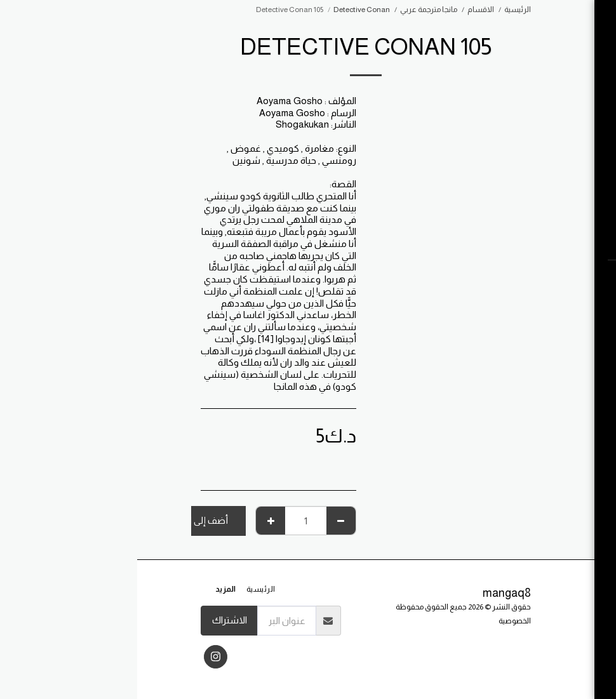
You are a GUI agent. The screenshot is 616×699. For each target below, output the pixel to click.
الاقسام (344, 10)
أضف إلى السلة (61, 520)
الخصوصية (378, 621)
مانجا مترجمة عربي (291, 10)
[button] (537, 278)
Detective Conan (224, 10)
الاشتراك (92, 620)
